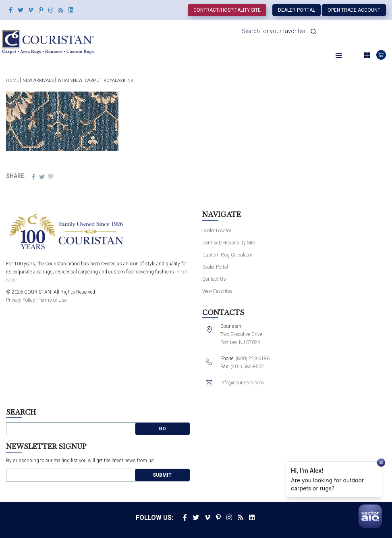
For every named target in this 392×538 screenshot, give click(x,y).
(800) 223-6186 (253, 359)
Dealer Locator (217, 231)
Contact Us (214, 279)
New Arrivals (38, 80)
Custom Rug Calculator (227, 255)
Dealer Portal (297, 10)
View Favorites (217, 291)
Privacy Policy (21, 300)
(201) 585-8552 (247, 367)
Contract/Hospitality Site (227, 10)
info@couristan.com (242, 383)
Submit (162, 475)
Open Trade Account (354, 10)
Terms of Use (53, 300)
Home (12, 80)
